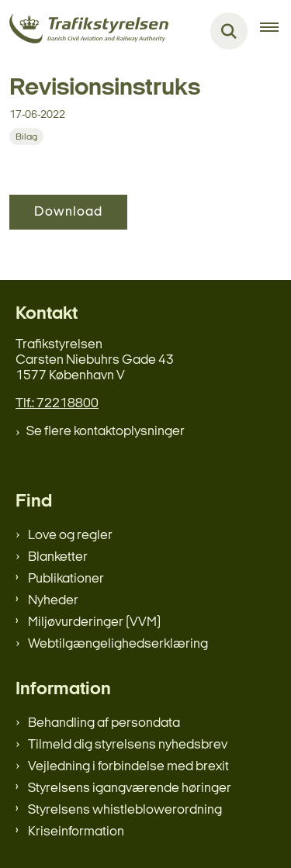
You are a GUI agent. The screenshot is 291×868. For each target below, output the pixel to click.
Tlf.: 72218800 (57, 404)
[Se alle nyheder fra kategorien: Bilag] (26, 137)
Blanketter (58, 557)
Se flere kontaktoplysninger (106, 432)
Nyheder (53, 601)
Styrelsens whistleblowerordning (125, 810)
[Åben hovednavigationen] (275, 31)
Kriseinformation (76, 832)
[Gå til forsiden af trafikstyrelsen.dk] (84, 31)
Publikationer (66, 579)
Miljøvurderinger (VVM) (94, 622)
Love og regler (70, 536)
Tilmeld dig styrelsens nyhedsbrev (128, 745)
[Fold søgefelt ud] (229, 31)
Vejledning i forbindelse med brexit (128, 767)
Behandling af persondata (104, 723)
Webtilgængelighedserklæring (118, 644)
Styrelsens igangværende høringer (130, 788)
